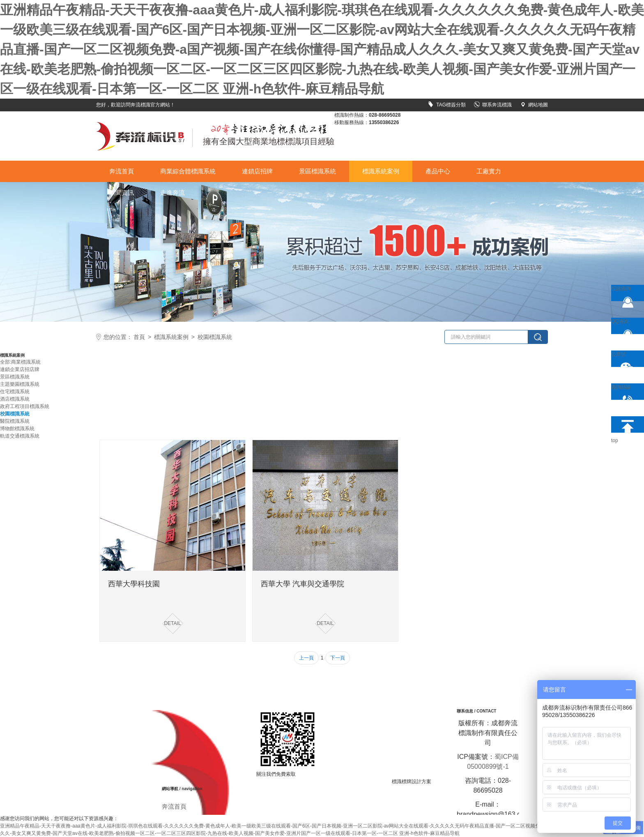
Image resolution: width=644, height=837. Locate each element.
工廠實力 (489, 171)
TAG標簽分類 (447, 105)
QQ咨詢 (624, 326)
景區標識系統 (317, 171)
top (624, 424)
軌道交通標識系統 (20, 436)
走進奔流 (172, 193)
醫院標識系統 (15, 421)
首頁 (139, 337)
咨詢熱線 (624, 392)
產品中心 (438, 171)
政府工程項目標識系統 (25, 406)
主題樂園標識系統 (20, 384)
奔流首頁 (122, 171)
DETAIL (172, 623)
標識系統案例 (381, 171)
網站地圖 (534, 105)
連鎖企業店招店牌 (20, 369)
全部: (6, 362)
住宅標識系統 (15, 392)
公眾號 (624, 359)
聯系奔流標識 (493, 105)
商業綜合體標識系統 (188, 171)
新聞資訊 (122, 193)
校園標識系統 (215, 337)
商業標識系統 (26, 362)
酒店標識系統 (15, 399)
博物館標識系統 (17, 429)
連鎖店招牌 (257, 171)
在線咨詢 (624, 293)
